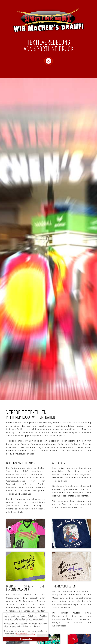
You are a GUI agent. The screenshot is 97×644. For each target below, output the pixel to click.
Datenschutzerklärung (26, 633)
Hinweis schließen (26, 639)
